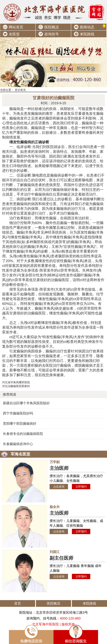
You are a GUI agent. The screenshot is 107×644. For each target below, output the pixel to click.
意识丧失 (20, 90)
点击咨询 (59, 487)
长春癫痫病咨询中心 (18, 444)
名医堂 (14, 34)
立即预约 (81, 487)
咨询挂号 (52, 34)
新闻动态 (87, 27)
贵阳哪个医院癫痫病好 (20, 423)
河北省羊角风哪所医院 (16, 382)
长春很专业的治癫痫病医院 (23, 434)
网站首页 (16, 27)
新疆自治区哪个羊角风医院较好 (26, 403)
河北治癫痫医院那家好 (16, 386)
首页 (18, 603)
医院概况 (52, 27)
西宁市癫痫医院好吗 (18, 413)
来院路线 (87, 34)
